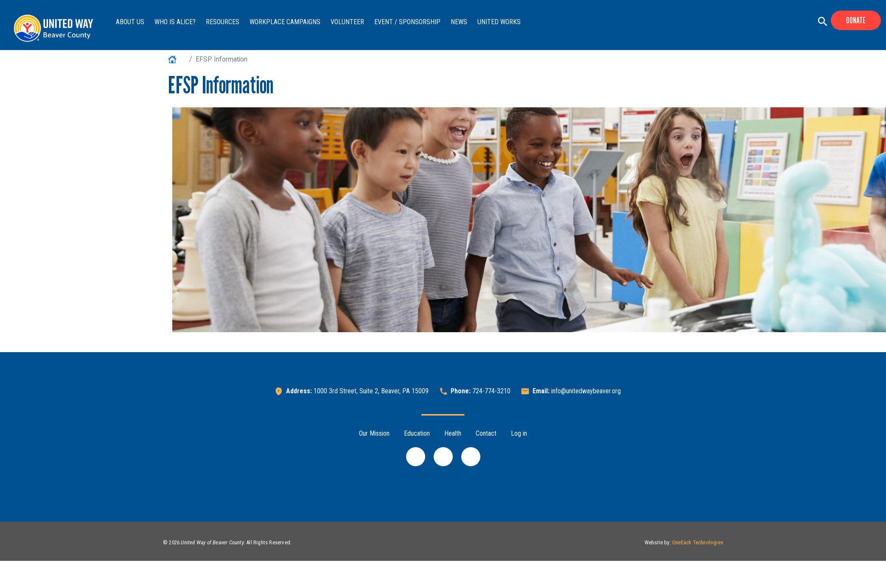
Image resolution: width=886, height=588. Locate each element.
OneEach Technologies (698, 542)
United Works (499, 22)
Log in (519, 433)
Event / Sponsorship (407, 22)
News (459, 22)
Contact (486, 433)
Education (417, 433)
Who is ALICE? (175, 22)
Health (453, 433)
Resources (223, 22)
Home (177, 59)
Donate (856, 20)
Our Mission (374, 433)
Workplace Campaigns (285, 22)
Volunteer (347, 22)
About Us (130, 22)
